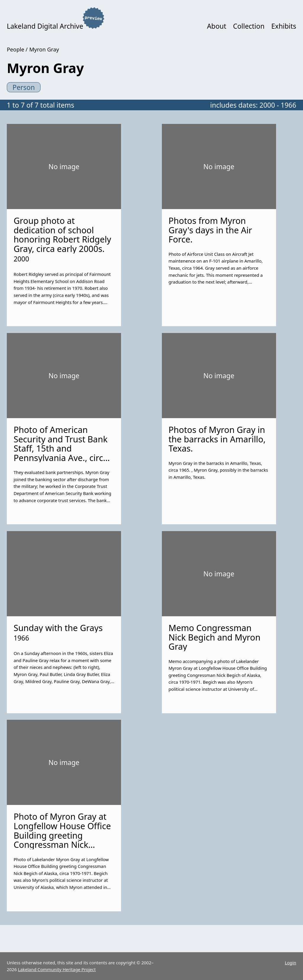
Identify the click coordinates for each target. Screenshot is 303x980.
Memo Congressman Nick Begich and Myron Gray (214, 637)
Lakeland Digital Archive (45, 26)
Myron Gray (44, 49)
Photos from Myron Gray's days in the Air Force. (210, 230)
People (16, 49)
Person (24, 87)
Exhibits (284, 26)
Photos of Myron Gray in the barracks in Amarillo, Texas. (217, 439)
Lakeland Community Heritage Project (57, 969)
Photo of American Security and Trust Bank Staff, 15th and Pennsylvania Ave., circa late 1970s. (61, 448)
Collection (249, 26)
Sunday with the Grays (58, 628)
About (216, 26)
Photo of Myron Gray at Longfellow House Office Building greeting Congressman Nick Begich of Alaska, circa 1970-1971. (62, 840)
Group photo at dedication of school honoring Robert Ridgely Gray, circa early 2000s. (62, 235)
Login (290, 963)
